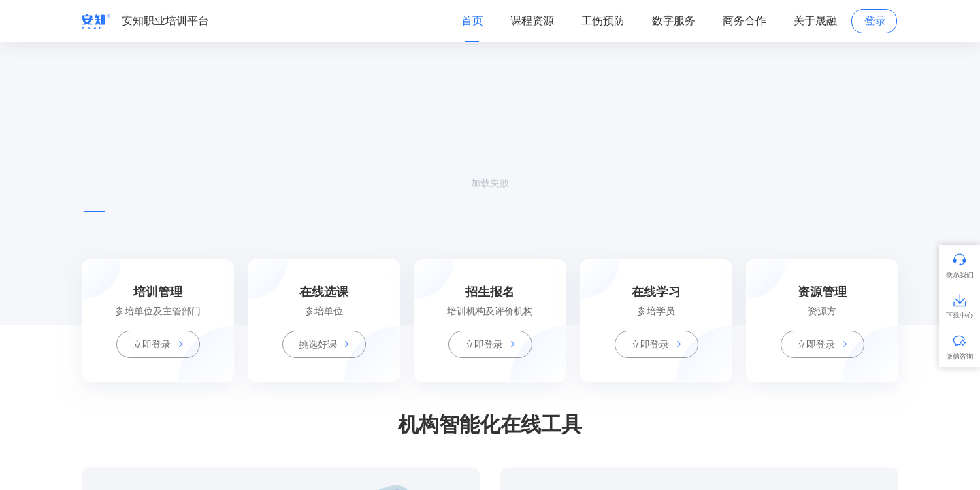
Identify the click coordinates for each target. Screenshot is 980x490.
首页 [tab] (472, 21)
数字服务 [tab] (674, 21)
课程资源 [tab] (532, 21)
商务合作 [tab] (745, 21)
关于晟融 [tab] (815, 21)
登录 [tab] (875, 21)
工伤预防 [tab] (603, 21)
